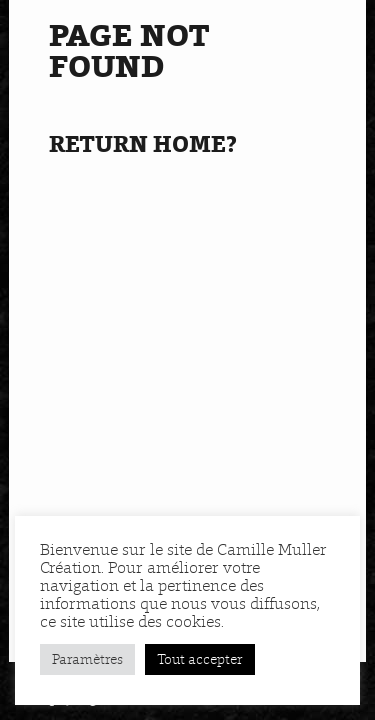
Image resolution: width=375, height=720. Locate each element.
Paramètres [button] (87, 659)
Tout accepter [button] (200, 659)
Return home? (143, 144)
